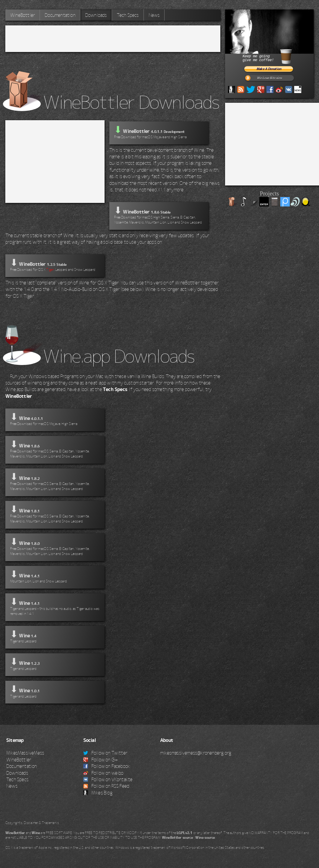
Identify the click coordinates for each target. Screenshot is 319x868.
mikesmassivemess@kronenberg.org (196, 753)
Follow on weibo (103, 773)
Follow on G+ (101, 760)
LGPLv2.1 (184, 833)
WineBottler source (177, 838)
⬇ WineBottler (159, 215)
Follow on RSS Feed (106, 786)
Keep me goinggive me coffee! (274, 56)
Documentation (60, 15)
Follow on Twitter (105, 753)
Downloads (96, 15)
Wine (36, 833)
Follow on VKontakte (108, 779)
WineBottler (22, 15)
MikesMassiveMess (25, 753)
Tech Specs (128, 15)
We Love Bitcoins (269, 78)
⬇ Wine (55, 419)
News (154, 15)
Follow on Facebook (107, 766)
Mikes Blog (98, 793)
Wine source (205, 838)
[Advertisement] (113, 39)
